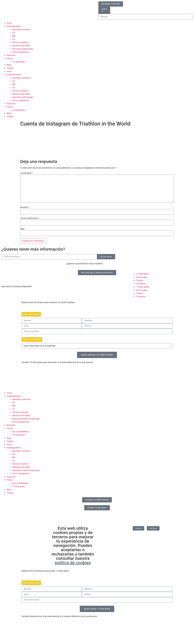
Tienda (10, 68)
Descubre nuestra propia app (26, 419)
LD (13, 39)
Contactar (141, 284)
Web (22, 229)
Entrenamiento (14, 26)
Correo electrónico (30, 218)
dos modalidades (20, 432)
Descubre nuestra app (23, 49)
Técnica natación (20, 42)
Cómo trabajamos (21, 52)
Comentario (27, 173)
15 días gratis (19, 62)
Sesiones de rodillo (21, 46)
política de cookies (73, 563)
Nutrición (11, 55)
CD (14, 33)
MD (14, 36)
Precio (10, 58)
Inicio (9, 23)
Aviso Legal (142, 277)
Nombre (25, 207)
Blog (9, 65)
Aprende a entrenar (21, 29)
